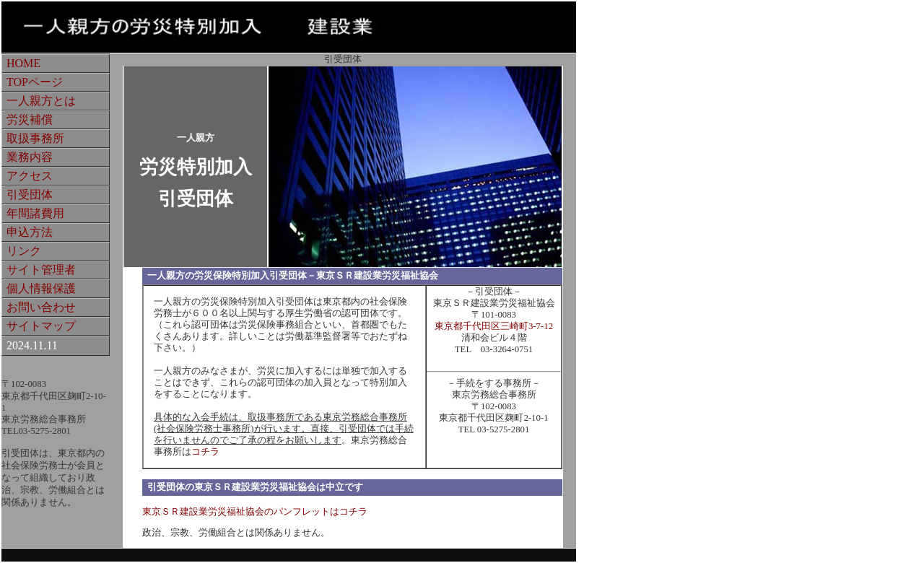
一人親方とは (41, 101)
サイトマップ (41, 326)
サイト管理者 (41, 270)
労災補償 (30, 119)
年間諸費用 (35, 213)
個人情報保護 (41, 288)
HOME (23, 63)
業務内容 (30, 157)
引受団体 (30, 195)
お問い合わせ (41, 307)
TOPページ (35, 82)
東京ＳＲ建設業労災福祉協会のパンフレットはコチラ (255, 512)
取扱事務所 (35, 138)
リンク (24, 251)
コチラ (205, 452)
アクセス (30, 176)
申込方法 (30, 232)
